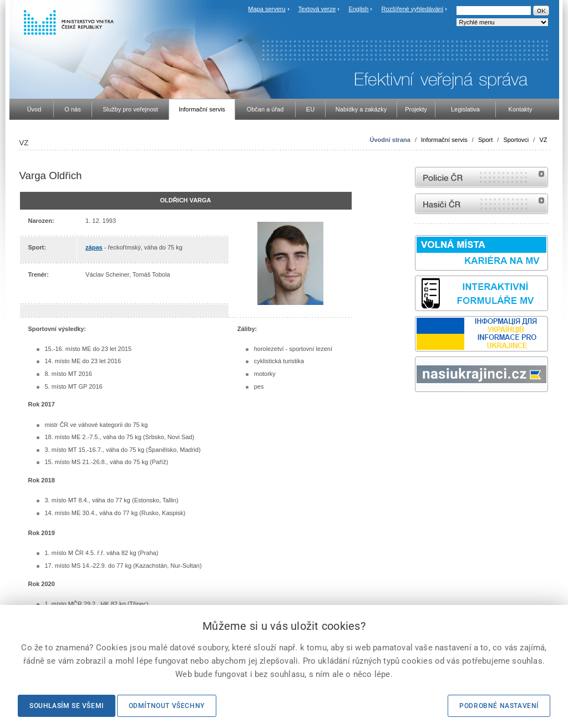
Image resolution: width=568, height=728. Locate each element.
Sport (485, 140)
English (358, 9)
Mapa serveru (267, 9)
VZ (543, 140)
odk (420, 413)
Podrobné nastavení (499, 706)
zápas (94, 247)
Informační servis (444, 140)
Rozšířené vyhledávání (413, 9)
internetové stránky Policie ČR (481, 177)
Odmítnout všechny (167, 706)
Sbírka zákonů (417, 413)
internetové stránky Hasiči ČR (481, 204)
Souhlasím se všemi (67, 706)
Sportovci (516, 140)
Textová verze (317, 9)
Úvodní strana (390, 140)
